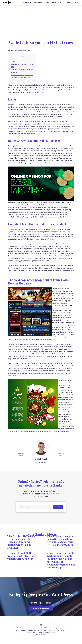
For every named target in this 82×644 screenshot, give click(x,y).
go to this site (31, 105)
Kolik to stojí (38, 3)
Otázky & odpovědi (51, 3)
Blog (61, 3)
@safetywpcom (61, 628)
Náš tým (68, 3)
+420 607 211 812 (46, 628)
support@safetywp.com (28, 628)
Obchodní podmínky (41, 635)
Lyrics (13, 62)
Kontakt (76, 3)
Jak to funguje (27, 3)
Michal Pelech (19, 50)
